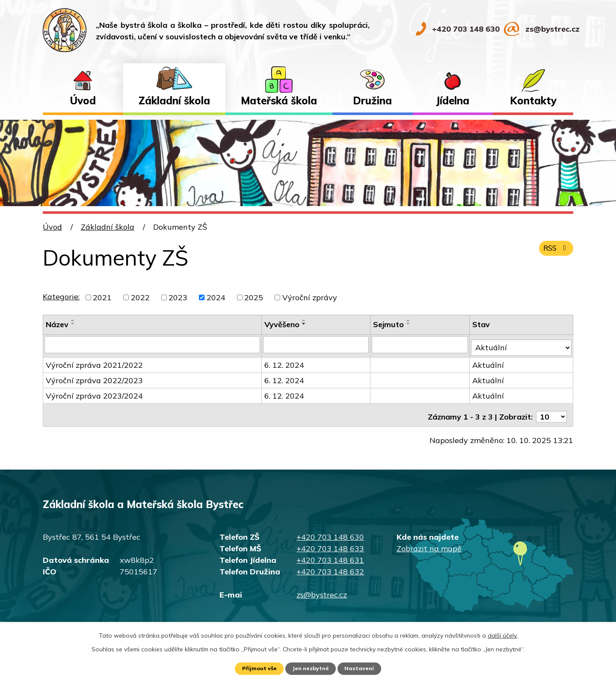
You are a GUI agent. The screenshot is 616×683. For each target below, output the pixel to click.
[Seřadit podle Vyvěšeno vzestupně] (305, 320)
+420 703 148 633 (330, 542)
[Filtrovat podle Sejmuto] (421, 344)
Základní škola (174, 101)
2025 (254, 297)
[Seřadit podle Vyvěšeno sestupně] (305, 324)
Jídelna (453, 101)
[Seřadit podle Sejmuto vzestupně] (409, 320)
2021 (102, 297)
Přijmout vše (256, 668)
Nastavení (364, 668)
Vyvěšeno (283, 324)
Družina (372, 101)
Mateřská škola (279, 101)
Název (57, 324)
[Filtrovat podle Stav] (522, 344)
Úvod (83, 101)
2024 (216, 297)
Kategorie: (61, 297)
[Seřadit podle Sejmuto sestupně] (409, 324)
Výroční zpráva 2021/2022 (94, 362)
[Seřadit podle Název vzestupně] (73, 320)
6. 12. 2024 (285, 362)
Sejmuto (389, 324)
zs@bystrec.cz (322, 588)
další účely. (503, 634)
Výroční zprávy (310, 297)
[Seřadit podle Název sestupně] (73, 324)
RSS (554, 253)
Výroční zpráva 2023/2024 (94, 392)
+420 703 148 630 (330, 531)
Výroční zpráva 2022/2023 (94, 377)
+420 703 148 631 (330, 554)
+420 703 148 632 (330, 565)
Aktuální (489, 362)
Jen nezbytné (312, 668)
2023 (178, 297)
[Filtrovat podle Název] (153, 344)
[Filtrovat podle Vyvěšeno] (317, 344)
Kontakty (533, 101)
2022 (140, 297)
